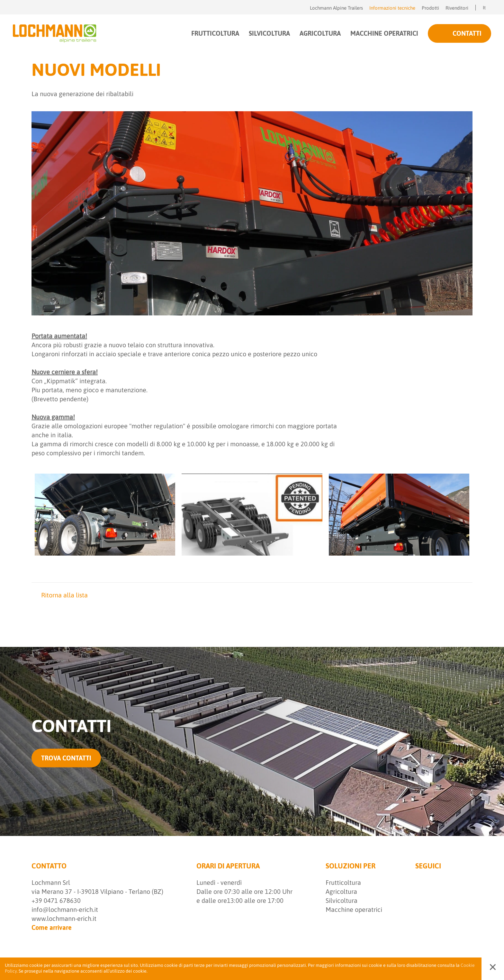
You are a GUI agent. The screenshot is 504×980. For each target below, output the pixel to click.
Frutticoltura (343, 882)
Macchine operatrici (354, 909)
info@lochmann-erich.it (65, 909)
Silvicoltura (342, 900)
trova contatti (66, 758)
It (487, 8)
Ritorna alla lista (60, 595)
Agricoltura (341, 891)
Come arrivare (52, 927)
